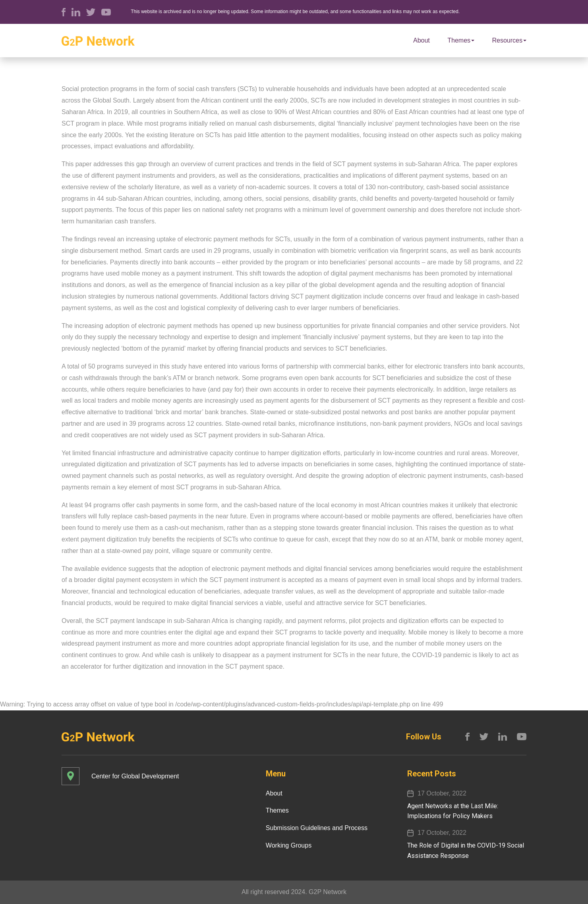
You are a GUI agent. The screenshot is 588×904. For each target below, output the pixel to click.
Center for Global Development (135, 776)
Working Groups (289, 845)
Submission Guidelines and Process (317, 828)
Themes (461, 40)
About (422, 40)
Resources (509, 40)
